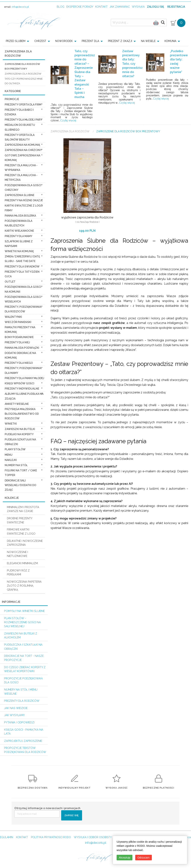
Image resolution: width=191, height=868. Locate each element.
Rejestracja (176, 7)
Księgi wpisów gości (19, 383)
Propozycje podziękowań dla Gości (23, 680)
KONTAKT (22, 837)
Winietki (11, 424)
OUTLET (10, 282)
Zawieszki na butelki (20, 429)
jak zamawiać (120, 7)
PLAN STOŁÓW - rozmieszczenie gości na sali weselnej (22, 622)
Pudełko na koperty (19, 434)
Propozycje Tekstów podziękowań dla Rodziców (25, 750)
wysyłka (138, 7)
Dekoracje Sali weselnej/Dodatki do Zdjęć (20, 485)
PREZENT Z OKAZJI (120, 41)
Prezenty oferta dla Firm (23, 105)
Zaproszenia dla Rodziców (70, 131)
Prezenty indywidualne (22, 389)
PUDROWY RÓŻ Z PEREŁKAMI (18, 572)
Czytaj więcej (68, 120)
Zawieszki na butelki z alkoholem (21, 635)
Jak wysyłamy (14, 715)
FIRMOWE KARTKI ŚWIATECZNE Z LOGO (21, 531)
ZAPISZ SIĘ (72, 815)
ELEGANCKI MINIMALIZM (22, 563)
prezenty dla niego (19, 363)
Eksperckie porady (80, 7)
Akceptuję (125, 858)
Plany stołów (15, 449)
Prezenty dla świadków (22, 267)
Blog (61, 7)
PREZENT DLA (90, 41)
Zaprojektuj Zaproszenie (23, 741)
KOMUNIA (170, 41)
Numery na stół (16, 465)
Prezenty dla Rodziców (22, 701)
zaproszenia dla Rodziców (23, 74)
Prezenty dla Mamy (18, 236)
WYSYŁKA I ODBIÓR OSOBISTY (93, 837)
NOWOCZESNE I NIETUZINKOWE (17, 554)
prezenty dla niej (17, 342)
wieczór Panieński (18, 322)
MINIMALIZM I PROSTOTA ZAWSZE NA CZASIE (23, 509)
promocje (12, 99)
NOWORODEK (64, 41)
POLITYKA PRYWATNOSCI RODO (51, 837)
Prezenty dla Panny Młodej (24, 378)
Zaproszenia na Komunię (22, 145)
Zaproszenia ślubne (19, 195)
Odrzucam (144, 858)
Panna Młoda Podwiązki (22, 348)
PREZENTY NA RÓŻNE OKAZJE (24, 200)
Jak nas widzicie (16, 708)
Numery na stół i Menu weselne (21, 692)
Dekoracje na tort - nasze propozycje (24, 658)
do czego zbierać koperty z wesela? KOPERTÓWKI (25, 669)
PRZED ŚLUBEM (16, 41)
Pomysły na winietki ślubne (24, 611)
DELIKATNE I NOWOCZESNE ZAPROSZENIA (25, 543)
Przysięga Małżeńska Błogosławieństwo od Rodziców (22, 414)
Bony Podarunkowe (19, 337)
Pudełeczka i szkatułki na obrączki (23, 647)
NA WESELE (148, 41)
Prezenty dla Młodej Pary (23, 120)
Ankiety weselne (17, 404)
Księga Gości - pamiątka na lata (24, 732)
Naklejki (11, 460)
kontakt (101, 7)
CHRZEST (40, 41)
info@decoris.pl (20, 7)
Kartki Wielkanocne (19, 231)
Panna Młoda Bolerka (20, 216)
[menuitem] (19, 41)
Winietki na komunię (19, 251)
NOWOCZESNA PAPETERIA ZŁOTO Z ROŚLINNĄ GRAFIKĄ (24, 586)
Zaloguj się (155, 7)
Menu (9, 455)
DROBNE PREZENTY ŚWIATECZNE (20, 520)
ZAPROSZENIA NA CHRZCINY (23, 150)
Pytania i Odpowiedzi (19, 722)
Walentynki (13, 317)
